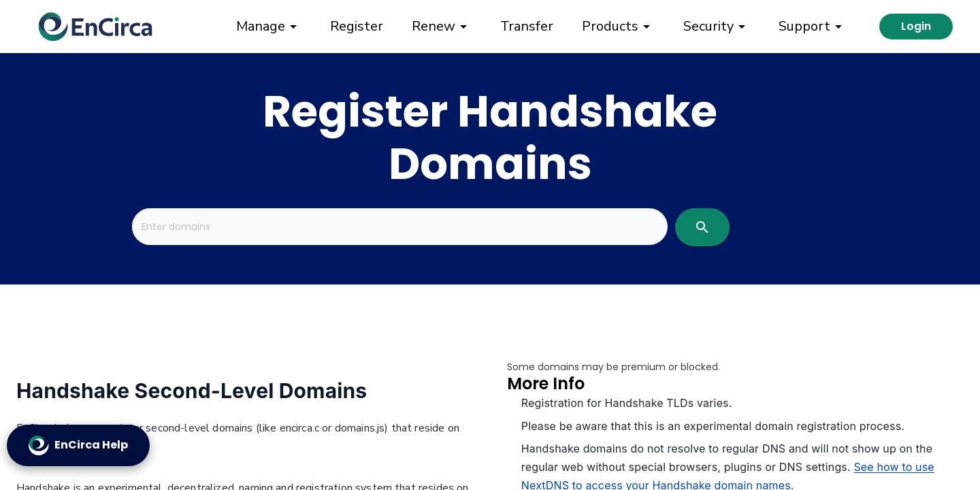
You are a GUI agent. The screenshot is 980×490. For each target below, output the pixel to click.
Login (916, 26)
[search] (702, 227)
